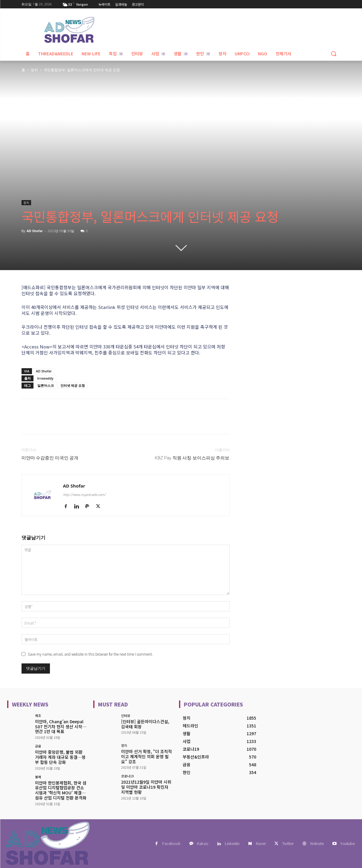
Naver (261, 843)
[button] (334, 54)
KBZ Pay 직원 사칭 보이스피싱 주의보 (192, 458)
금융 (38, 746)
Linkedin (232, 843)
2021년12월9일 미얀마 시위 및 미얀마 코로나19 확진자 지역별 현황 (146, 787)
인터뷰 (126, 716)
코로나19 (127, 776)
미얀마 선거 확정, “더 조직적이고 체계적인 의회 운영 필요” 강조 (146, 756)
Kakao (203, 843)
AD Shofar (35, 231)
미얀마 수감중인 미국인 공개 (50, 458)
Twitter (288, 843)
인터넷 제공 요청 (73, 385)
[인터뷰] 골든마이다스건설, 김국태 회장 (145, 724)
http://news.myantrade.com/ (84, 494)
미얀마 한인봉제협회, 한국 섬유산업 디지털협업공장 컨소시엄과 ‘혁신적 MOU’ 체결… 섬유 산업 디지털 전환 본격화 (61, 790)
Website (317, 843)
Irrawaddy (45, 378)
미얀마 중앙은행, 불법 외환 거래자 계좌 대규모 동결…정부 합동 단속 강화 (60, 757)
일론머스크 (46, 385)
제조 (38, 716)
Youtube (348, 843)
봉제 (38, 777)
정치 (34, 70)
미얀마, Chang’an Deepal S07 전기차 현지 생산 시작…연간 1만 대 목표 (61, 727)
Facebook (171, 843)
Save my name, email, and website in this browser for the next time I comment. (90, 654)
